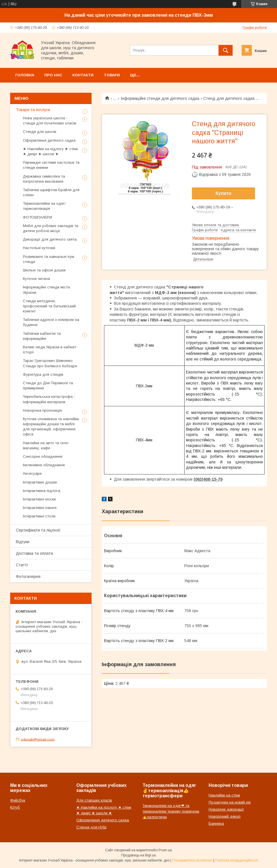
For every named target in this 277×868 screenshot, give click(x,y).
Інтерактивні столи (39, 516)
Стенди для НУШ (91, 827)
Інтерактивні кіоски (39, 499)
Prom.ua (165, 850)
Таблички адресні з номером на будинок (51, 322)
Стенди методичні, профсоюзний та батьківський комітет (49, 306)
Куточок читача (36, 279)
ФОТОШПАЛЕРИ (37, 217)
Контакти (83, 75)
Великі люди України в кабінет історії (50, 350)
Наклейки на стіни (224, 795)
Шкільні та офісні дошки (44, 270)
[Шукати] (226, 50)
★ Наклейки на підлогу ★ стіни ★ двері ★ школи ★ (50, 151)
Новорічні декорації (226, 809)
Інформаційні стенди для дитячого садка (160, 98)
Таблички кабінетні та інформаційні (42, 336)
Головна (25, 75)
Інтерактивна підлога (42, 491)
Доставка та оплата (34, 553)
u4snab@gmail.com (38, 739)
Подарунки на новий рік (230, 802)
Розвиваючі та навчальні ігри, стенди (49, 259)
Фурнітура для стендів (43, 374)
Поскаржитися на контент (192, 860)
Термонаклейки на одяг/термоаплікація (44, 206)
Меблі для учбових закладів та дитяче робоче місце (51, 228)
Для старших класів (94, 800)
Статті (22, 565)
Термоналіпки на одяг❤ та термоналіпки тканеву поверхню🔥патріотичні (171, 811)
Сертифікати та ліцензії (38, 530)
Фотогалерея (28, 576)
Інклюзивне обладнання (44, 465)
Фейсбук (18, 800)
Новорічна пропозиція (42, 410)
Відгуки (23, 542)
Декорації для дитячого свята (50, 239)
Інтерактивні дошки (40, 482)
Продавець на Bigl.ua (138, 855)
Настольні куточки (39, 248)
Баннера (216, 823)
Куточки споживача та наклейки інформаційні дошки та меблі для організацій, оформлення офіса (51, 427)
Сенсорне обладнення (43, 456)
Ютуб (15, 807)
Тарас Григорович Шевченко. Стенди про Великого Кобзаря (50, 363)
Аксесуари (32, 473)
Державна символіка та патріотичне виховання (44, 179)
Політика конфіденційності (237, 860)
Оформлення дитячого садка (49, 140)
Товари (112, 75)
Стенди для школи (40, 132)
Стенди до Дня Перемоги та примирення (48, 386)
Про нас (53, 75)
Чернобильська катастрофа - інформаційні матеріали (49, 399)
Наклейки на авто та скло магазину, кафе (46, 445)
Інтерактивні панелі (40, 508)
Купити (224, 193)
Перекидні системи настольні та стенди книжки (51, 165)
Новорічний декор (225, 816)
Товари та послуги (33, 110)
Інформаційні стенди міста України (46, 290)
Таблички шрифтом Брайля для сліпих (51, 192)
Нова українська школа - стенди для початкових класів (50, 121)
